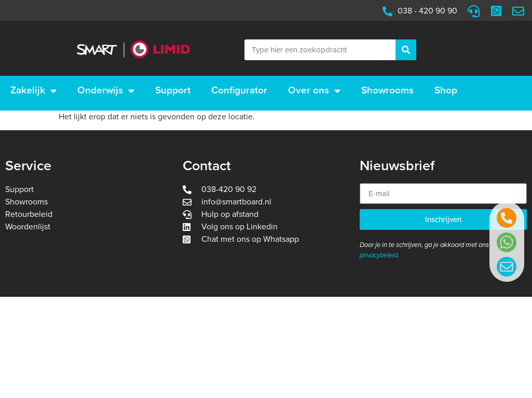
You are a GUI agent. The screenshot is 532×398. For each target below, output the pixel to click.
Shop (446, 90)
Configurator (239, 90)
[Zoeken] (406, 50)
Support (173, 90)
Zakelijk (33, 91)
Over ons (314, 91)
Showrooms (387, 90)
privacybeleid (379, 255)
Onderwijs (106, 91)
